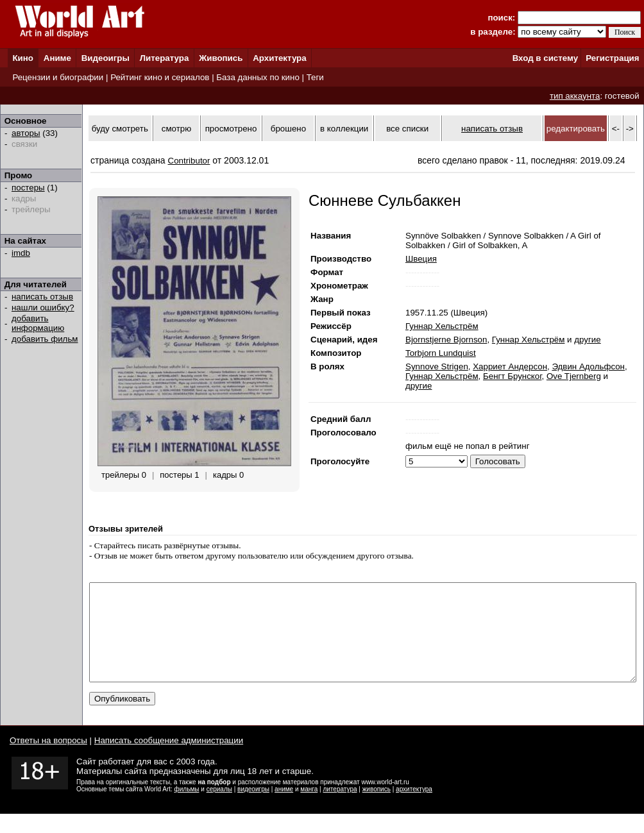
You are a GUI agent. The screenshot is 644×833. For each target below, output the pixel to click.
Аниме (57, 58)
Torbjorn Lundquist (441, 353)
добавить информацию (38, 323)
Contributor (189, 161)
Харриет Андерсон (510, 366)
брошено (288, 129)
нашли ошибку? (43, 307)
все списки (407, 129)
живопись (377, 808)
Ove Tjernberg (574, 376)
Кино (23, 58)
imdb (21, 253)
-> (630, 129)
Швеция (421, 259)
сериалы (219, 808)
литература (340, 808)
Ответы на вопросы (48, 760)
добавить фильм (45, 339)
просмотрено (231, 129)
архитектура (414, 808)
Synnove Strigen (437, 366)
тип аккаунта (575, 96)
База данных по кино (258, 77)
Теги (315, 77)
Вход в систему (545, 58)
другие (587, 340)
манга (309, 808)
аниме (284, 808)
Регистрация (612, 58)
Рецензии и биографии (58, 77)
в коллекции (344, 129)
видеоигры (253, 808)
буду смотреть (120, 129)
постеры (28, 188)
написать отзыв (42, 297)
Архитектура (279, 58)
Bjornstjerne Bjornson (446, 340)
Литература (165, 58)
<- (616, 129)
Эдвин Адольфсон (588, 366)
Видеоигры (106, 58)
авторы (26, 133)
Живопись (221, 58)
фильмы (187, 808)
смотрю (176, 129)
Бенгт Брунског (513, 376)
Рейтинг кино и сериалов (160, 77)
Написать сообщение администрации (169, 760)
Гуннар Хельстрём (442, 326)
